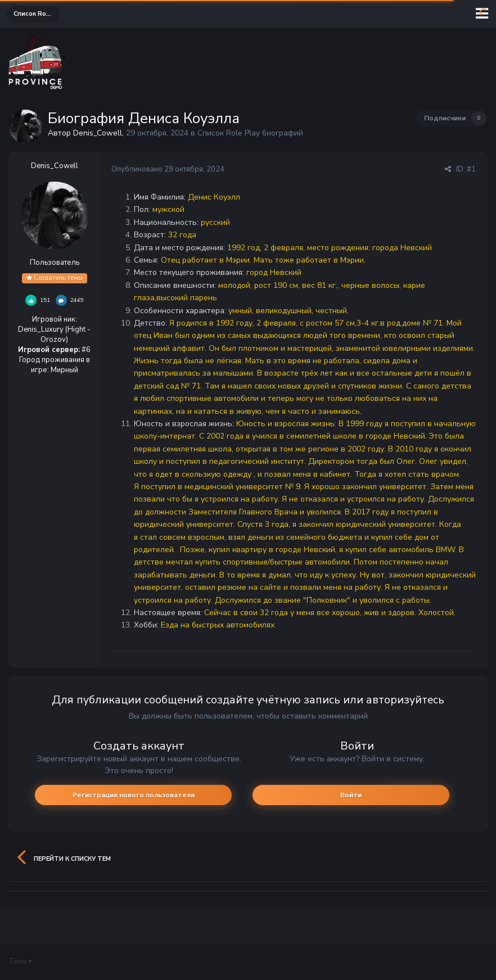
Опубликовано (168, 169)
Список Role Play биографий (250, 133)
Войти (351, 795)
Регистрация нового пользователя (134, 795)
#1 (471, 169)
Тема (20, 961)
